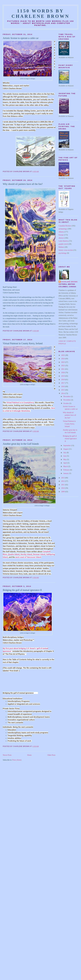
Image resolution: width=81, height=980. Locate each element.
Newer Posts (7, 755)
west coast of (28, 557)
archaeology (63, 229)
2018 (63, 380)
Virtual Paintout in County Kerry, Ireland (23, 343)
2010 (63, 488)
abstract (61, 238)
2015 (63, 390)
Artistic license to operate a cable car (21, 38)
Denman (39, 554)
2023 (63, 362)
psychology (63, 253)
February (67, 470)
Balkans (61, 247)
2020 (63, 372)
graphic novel (63, 244)
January (66, 473)
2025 (63, 355)
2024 (63, 359)
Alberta (61, 232)
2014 (63, 393)
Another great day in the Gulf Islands (21, 444)
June (65, 456)
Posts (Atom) (17, 760)
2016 (63, 386)
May (65, 459)
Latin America (64, 241)
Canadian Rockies (65, 226)
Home (29, 755)
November (67, 400)
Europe (61, 235)
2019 (63, 376)
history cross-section (66, 250)
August (66, 449)
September (67, 445)
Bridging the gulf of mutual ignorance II (22, 590)
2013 (63, 478)
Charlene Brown (69, 282)
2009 (63, 492)
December (67, 396)
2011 (63, 485)
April (65, 463)
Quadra (14, 554)
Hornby (26, 554)
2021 (63, 369)
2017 (63, 383)
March (66, 466)
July (65, 453)
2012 (63, 481)
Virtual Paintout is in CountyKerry (20, 403)
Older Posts (51, 755)
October (66, 403)
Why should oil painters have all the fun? (23, 184)
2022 (63, 366)
